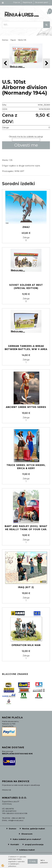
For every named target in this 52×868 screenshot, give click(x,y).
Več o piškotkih (44, 861)
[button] (46, 63)
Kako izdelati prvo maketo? (27, 839)
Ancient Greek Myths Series (26, 407)
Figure (13, 40)
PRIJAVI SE (7, 790)
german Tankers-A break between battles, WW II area (26, 348)
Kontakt (15, 844)
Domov (5, 40)
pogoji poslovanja (34, 844)
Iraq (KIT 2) (26, 587)
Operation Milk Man (26, 645)
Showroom (27, 834)
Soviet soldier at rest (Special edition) (26, 287)
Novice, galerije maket (34, 829)
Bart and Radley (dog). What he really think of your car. (26, 528)
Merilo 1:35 (22, 40)
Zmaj (26, 227)
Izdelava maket (27, 850)
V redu (33, 861)
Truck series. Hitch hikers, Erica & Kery (26, 467)
